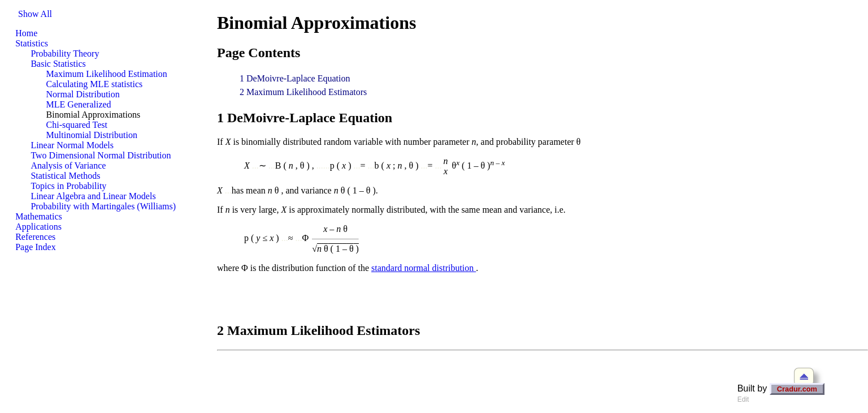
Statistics (32, 43)
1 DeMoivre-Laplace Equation (295, 78)
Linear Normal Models (72, 145)
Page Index (36, 247)
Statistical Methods (65, 176)
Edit (743, 399)
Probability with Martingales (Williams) (103, 206)
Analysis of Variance (68, 165)
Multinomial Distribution (92, 135)
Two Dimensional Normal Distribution (101, 155)
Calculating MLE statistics (95, 84)
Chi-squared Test (77, 125)
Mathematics (39, 216)
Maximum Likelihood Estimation (107, 74)
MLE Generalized (79, 104)
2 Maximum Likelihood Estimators (303, 92)
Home (26, 33)
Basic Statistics (58, 64)
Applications (38, 227)
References (35, 237)
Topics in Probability (68, 186)
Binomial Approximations (94, 115)
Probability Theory (65, 53)
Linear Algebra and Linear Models (93, 196)
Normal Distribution (83, 94)
